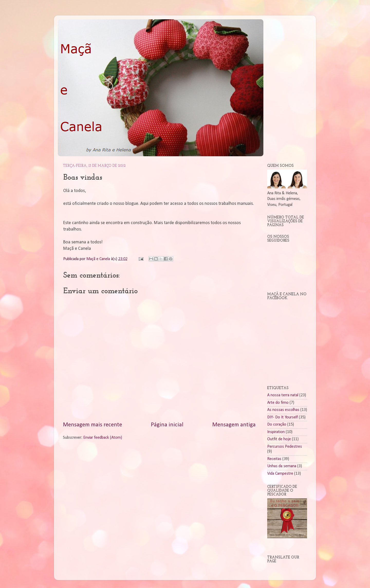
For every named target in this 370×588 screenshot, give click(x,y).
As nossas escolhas (283, 410)
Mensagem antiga (234, 425)
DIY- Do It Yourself (283, 417)
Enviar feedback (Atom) (103, 438)
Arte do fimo (278, 403)
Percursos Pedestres (285, 447)
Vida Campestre (280, 474)
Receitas (274, 459)
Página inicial (167, 425)
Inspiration (276, 432)
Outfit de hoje (279, 439)
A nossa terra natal (283, 395)
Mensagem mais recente (92, 425)
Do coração (277, 425)
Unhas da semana (282, 466)
